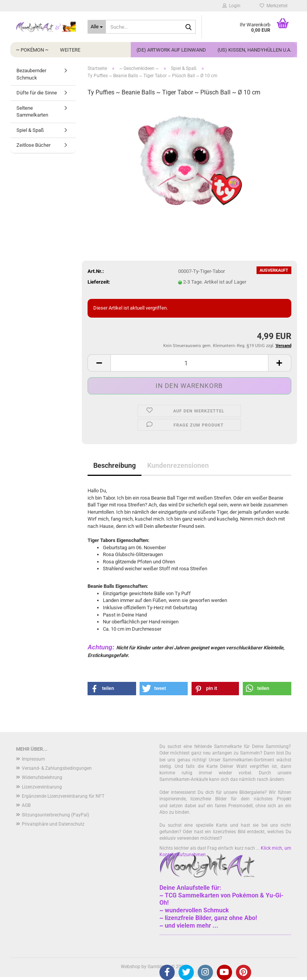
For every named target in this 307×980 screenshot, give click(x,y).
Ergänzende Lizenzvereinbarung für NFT (63, 796)
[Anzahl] (189, 363)
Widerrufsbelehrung (42, 777)
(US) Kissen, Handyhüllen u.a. (254, 50)
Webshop (131, 967)
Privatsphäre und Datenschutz (53, 824)
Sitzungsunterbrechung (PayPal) (55, 815)
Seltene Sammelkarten (32, 112)
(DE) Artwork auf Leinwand (171, 50)
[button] (99, 363)
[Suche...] (97, 27)
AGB (26, 805)
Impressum (33, 759)
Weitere (70, 50)
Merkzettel (274, 6)
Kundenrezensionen (178, 465)
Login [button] (231, 6)
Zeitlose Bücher (33, 145)
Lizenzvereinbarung (42, 787)
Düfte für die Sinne (37, 93)
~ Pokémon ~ (32, 50)
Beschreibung (115, 465)
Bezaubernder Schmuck (31, 74)
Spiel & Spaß (30, 130)
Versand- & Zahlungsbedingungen (57, 768)
